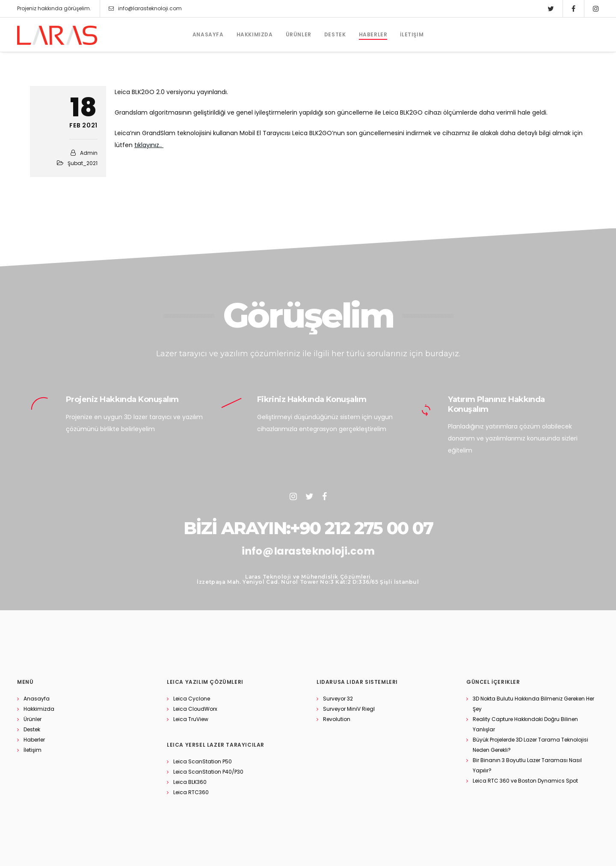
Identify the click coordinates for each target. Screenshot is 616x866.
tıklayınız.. (149, 145)
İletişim (33, 750)
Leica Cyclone (192, 699)
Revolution (337, 719)
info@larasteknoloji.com (145, 9)
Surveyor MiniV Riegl (349, 709)
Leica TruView (191, 719)
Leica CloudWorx (195, 709)
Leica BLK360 (190, 782)
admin (89, 153)
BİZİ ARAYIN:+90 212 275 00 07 (308, 528)
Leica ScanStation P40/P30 (208, 772)
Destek (32, 729)
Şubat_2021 (83, 163)
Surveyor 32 (338, 699)
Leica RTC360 (191, 792)
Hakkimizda (39, 709)
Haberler (34, 740)
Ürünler (33, 719)
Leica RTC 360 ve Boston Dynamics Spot (525, 781)
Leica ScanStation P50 (203, 761)
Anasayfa (37, 699)
